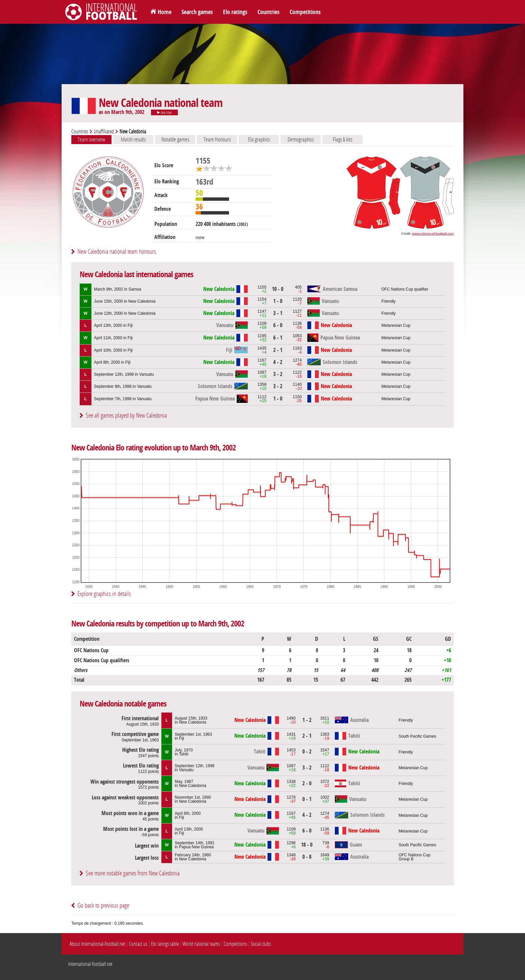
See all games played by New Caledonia (126, 415)
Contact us (138, 944)
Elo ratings (235, 12)
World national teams (201, 944)
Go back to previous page (103, 905)
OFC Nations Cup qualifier (405, 289)
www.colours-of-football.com (433, 233)
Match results (133, 139)
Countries (269, 12)
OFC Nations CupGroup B (414, 857)
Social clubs (261, 944)
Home (165, 12)
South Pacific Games (417, 736)
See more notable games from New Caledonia (133, 873)
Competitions (305, 12)
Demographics (301, 139)
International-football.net (90, 964)
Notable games (175, 139)
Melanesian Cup (396, 325)
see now (164, 113)
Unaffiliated (104, 132)
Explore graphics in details (104, 594)
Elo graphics (259, 139)
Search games (197, 12)
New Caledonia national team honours (117, 252)
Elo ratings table (165, 944)
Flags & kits (343, 139)
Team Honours (217, 139)
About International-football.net (97, 944)
